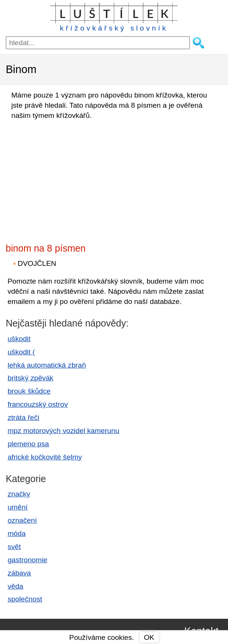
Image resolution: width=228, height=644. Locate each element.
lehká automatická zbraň (47, 365)
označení (22, 520)
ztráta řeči (23, 417)
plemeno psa (28, 444)
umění (18, 507)
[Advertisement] (72, 179)
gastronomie (28, 560)
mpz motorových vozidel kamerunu (63, 431)
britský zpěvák (31, 378)
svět (14, 547)
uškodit (19, 339)
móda (17, 533)
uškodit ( (21, 352)
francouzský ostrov (38, 404)
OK (149, 637)
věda (15, 586)
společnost (25, 599)
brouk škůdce (29, 391)
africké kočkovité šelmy (45, 457)
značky (19, 494)
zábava (19, 573)
